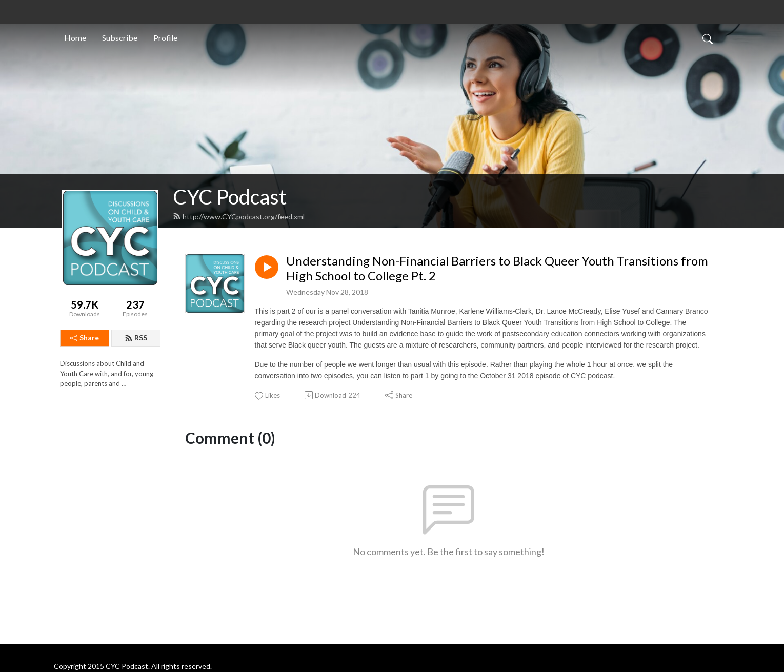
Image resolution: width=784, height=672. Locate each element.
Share (85, 338)
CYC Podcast (230, 197)
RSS (136, 338)
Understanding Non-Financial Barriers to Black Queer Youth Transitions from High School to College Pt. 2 (497, 268)
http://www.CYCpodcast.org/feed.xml (239, 217)
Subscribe (120, 38)
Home (75, 38)
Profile (165, 38)
